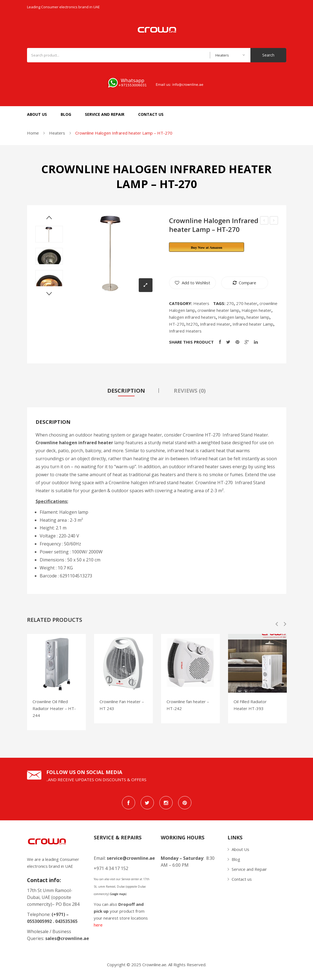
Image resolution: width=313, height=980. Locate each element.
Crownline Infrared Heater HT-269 (264, 221)
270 (230, 303)
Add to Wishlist (195, 283)
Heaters (57, 133)
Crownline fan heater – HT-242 (188, 707)
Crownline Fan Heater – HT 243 (122, 707)
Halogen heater (256, 310)
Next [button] (285, 626)
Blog (236, 861)
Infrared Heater (215, 324)
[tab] (126, 391)
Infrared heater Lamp (253, 324)
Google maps (118, 896)
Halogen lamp (231, 317)
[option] (56, 684)
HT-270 (177, 324)
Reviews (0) (190, 391)
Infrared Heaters (185, 331)
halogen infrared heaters (192, 317)
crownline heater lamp (218, 310)
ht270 (192, 324)
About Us (240, 852)
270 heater (247, 303)
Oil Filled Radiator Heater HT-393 (250, 707)
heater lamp (258, 317)
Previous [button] (277, 626)
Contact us (242, 881)
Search (268, 55)
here (98, 927)
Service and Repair (249, 871)
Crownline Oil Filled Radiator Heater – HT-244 (54, 711)
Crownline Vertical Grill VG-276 (274, 221)
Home (33, 133)
